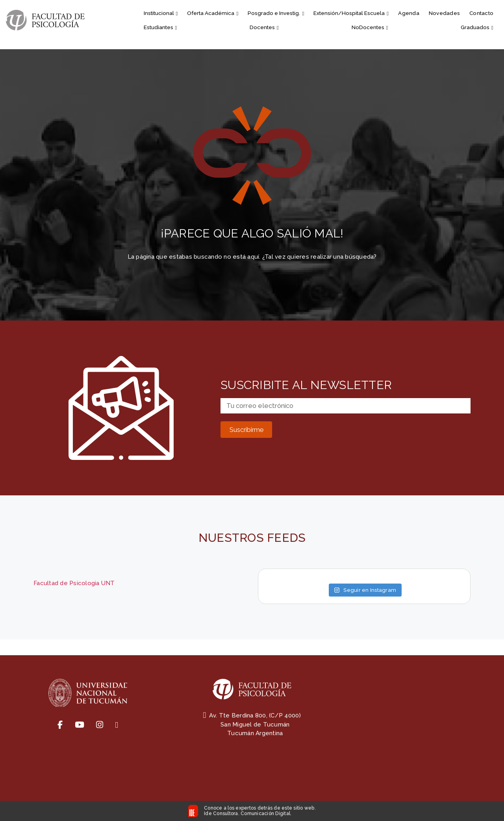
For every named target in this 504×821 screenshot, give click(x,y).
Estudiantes (160, 27)
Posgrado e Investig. (276, 13)
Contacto (481, 13)
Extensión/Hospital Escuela (351, 13)
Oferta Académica (213, 13)
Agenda (409, 13)
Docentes (264, 27)
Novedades (444, 13)
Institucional (161, 13)
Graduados (477, 27)
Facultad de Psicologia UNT (74, 583)
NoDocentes (370, 27)
